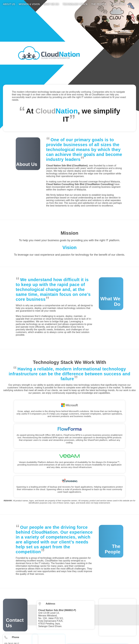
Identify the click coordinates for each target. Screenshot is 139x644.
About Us (9, 4)
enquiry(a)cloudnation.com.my (20, 621)
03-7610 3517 (12, 605)
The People (99, 4)
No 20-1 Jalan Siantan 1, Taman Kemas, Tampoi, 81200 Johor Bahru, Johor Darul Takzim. (99, 618)
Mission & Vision (29, 4)
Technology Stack (75, 4)
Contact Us (118, 4)
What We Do (51, 4)
